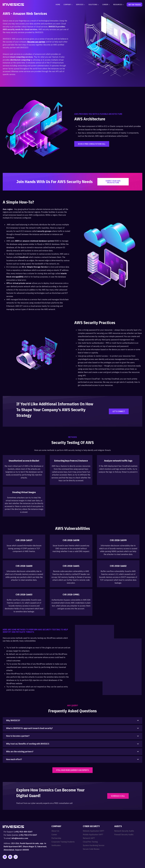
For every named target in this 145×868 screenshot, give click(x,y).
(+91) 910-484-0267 (23, 832)
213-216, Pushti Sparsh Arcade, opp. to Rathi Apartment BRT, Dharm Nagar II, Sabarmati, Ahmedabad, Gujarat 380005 (25, 847)
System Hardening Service (94, 845)
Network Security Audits (124, 831)
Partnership (56, 838)
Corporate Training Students (63, 842)
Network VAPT (89, 838)
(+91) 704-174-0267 (28, 835)
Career (54, 835)
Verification (56, 845)
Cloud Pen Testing (90, 842)
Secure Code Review (91, 849)
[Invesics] (13, 5)
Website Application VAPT (94, 831)
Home (58, 4)
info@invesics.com (20, 838)
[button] (72, 721)
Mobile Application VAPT (93, 835)
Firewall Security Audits (124, 835)
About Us (55, 831)
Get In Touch (134, 5)
